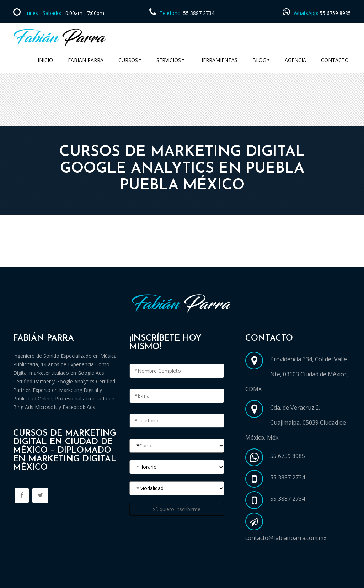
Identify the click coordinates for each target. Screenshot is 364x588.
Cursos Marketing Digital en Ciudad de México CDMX (87, 259)
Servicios (170, 60)
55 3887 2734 (199, 13)
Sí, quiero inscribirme (177, 509)
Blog (261, 60)
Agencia (295, 60)
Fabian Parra (86, 60)
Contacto (335, 60)
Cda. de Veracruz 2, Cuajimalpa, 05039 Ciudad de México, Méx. (296, 422)
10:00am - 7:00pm (83, 13)
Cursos (130, 60)
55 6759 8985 (335, 13)
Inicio (45, 60)
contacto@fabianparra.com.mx (286, 538)
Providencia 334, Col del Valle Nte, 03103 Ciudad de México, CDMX (297, 374)
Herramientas (218, 60)
